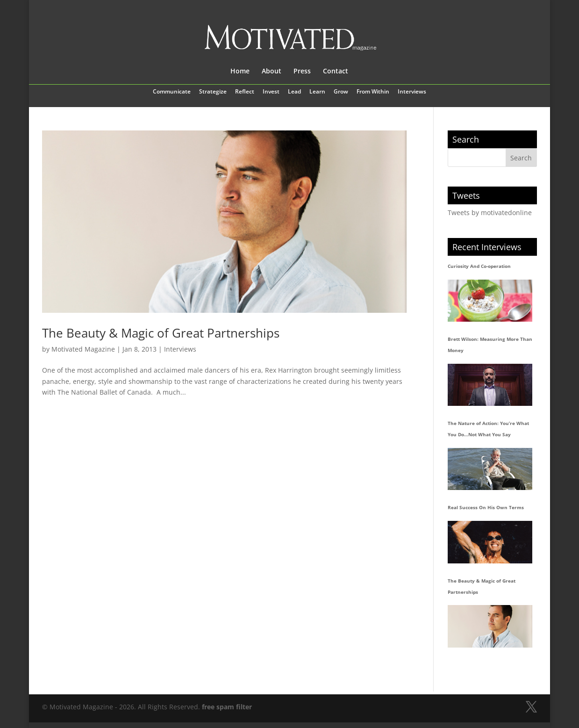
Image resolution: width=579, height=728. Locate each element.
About (272, 72)
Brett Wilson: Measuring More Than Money (490, 345)
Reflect (245, 92)
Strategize (213, 92)
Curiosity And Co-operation (479, 266)
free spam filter (227, 707)
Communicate (172, 92)
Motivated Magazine (83, 349)
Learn (317, 92)
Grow (341, 92)
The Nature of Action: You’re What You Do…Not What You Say (488, 429)
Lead (294, 92)
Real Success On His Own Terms (486, 507)
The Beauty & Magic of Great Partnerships (161, 333)
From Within (373, 92)
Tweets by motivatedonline (490, 213)
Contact (336, 72)
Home (240, 72)
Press (302, 72)
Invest (271, 92)
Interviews (412, 92)
